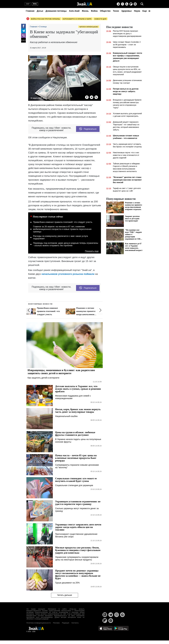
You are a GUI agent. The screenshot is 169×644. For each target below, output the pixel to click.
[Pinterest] (135, 4)
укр (28, 4)
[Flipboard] (131, 4)
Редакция (66, 623)
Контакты (75, 623)
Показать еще (92, 251)
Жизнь (85, 11)
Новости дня (100, 19)
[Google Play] (121, 628)
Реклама (56, 623)
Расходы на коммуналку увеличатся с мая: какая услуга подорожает (60, 237)
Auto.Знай (74, 11)
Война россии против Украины (45, 19)
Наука (137, 11)
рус (35, 4)
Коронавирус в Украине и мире (77, 19)
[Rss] (127, 4)
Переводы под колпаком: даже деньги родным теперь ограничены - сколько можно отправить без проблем (66, 244)
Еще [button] (146, 11)
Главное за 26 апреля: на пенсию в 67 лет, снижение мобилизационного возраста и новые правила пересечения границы (62, 229)
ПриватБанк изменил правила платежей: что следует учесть (63, 222)
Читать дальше (64, 595)
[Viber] (123, 4)
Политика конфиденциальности (39, 623)
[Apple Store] (106, 628)
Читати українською (89, 27)
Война (94, 11)
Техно (116, 11)
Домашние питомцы (56, 11)
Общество (105, 11)
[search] (142, 4)
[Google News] (122, 615)
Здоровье (127, 11)
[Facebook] (23, 26)
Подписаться (88, 129)
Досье (40, 11)
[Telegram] (118, 4)
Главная (30, 11)
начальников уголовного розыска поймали (68, 274)
